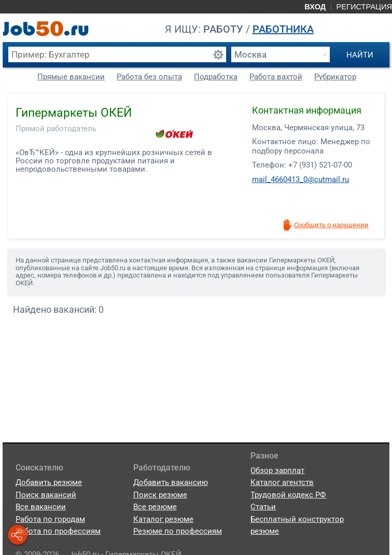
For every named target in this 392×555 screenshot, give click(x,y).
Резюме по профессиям (178, 531)
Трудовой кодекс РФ (288, 495)
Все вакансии (41, 507)
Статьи (263, 507)
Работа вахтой (276, 77)
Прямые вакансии (71, 77)
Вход (315, 7)
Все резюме (155, 507)
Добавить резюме (49, 482)
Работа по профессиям (58, 531)
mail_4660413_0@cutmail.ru (300, 179)
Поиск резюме (160, 495)
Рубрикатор (335, 77)
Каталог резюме (163, 519)
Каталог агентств (282, 482)
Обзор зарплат (277, 470)
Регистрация (364, 7)
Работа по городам (50, 519)
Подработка (216, 77)
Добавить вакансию (171, 482)
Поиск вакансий (46, 495)
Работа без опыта (149, 77)
